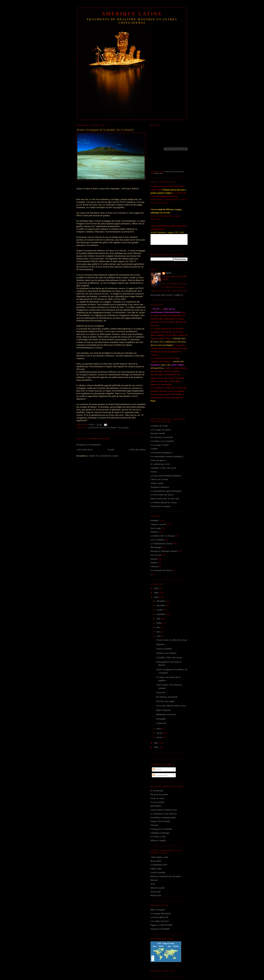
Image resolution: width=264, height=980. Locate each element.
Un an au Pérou (157, 802)
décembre (161, 601)
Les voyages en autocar (161, 430)
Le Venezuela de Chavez (161, 570)
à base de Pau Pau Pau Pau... (175, 172)
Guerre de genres (158, 460)
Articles (157, 769)
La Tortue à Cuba (158, 837)
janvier (160, 737)
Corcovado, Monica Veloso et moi (171, 706)
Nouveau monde (158, 433)
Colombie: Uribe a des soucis (163, 468)
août (159, 618)
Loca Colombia (157, 540)
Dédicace (155, 532)
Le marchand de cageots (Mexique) (166, 491)
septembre (161, 614)
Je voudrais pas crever (160, 464)
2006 (156, 747)
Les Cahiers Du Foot (160, 921)
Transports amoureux (160, 487)
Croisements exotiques (160, 506)
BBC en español (158, 910)
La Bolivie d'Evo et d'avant (102, 428)
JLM (153, 884)
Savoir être (161, 692)
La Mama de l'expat (159, 426)
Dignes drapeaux (163, 710)
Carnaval (154, 566)
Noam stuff (155, 892)
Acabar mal (161, 723)
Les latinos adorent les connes (164, 502)
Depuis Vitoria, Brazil (160, 821)
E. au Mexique (157, 791)
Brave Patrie (156, 861)
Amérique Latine (132, 14)
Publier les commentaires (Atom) (104, 456)
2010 (156, 588)
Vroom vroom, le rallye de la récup (171, 640)
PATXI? (154, 472)
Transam (154, 825)
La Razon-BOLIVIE (160, 917)
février (160, 733)
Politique (123, 428)
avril (159, 636)
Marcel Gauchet (158, 888)
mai (159, 632)
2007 (156, 743)
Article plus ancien (137, 449)
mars (159, 729)
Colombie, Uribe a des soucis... (170, 657)
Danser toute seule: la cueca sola (165, 499)
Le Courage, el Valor (160, 445)
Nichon (154, 563)
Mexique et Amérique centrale (164, 551)
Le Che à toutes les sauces (162, 495)
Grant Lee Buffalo (164, 649)
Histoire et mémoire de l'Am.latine (166, 876)
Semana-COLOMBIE (160, 929)
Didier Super (156, 869)
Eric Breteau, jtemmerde (167, 697)
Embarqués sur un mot (166, 714)
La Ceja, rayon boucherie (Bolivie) (166, 476)
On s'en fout (156, 555)
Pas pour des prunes (159, 794)
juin (159, 627)
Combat (154, 449)
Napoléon (160, 644)
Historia (154, 880)
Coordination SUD (159, 865)
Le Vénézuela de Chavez (161, 543)
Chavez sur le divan (159, 479)
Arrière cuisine (157, 483)
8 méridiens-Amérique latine (163, 817)
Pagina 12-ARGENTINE (161, 925)
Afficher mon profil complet (167, 295)
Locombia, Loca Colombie (162, 441)
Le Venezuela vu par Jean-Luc (164, 814)
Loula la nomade (158, 872)
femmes (154, 559)
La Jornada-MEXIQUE (161, 914)
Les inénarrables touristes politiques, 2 (167, 456)
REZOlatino (156, 806)
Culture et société (158, 524)
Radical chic (156, 895)
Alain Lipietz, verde (159, 857)
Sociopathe (161, 719)
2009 (156, 593)
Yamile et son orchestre (166, 653)
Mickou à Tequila (158, 840)
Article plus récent (85, 449)
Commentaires (160, 775)
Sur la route (156, 528)
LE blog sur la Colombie (161, 829)
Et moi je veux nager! (165, 701)
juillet (159, 623)
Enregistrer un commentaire (89, 445)
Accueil (111, 449)
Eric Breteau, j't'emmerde (162, 437)
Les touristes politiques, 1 (162, 453)
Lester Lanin (158, 173)
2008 (156, 597)
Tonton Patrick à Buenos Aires (164, 810)
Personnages (156, 547)
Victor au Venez (158, 798)
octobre (160, 610)
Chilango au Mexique (160, 833)
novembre (161, 605)
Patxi (168, 273)
